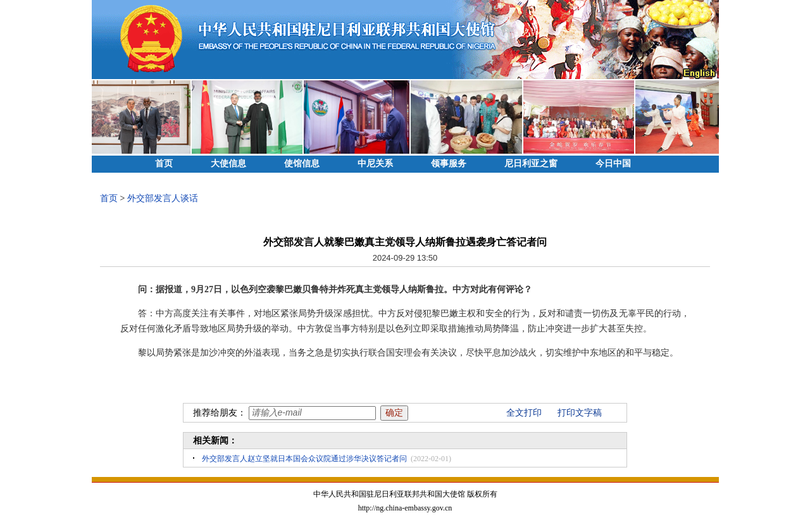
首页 (164, 164)
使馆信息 (302, 164)
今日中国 (613, 164)
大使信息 (228, 164)
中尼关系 (375, 164)
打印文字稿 (580, 413)
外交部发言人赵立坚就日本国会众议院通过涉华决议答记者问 (304, 459)
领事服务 (449, 164)
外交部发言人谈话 (163, 198)
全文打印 (524, 413)
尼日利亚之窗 (531, 164)
